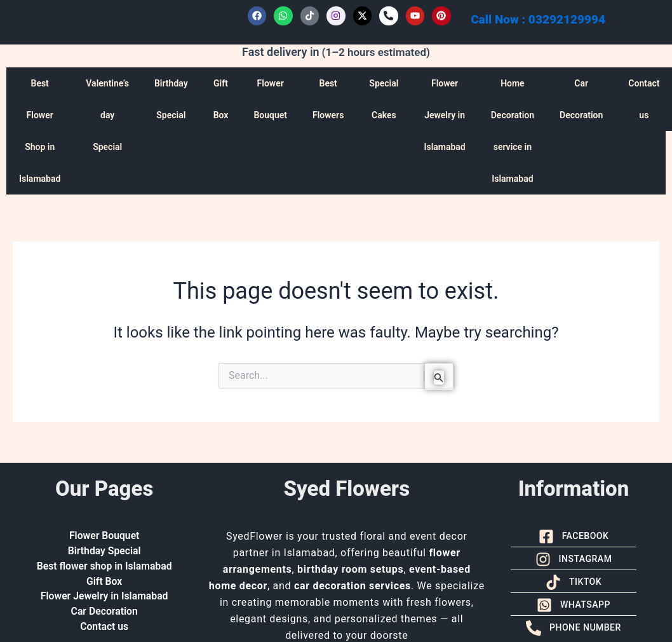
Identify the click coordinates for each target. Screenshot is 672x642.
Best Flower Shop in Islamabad (40, 131)
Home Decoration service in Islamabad (513, 131)
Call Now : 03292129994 (538, 19)
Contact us (104, 628)
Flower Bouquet (270, 99)
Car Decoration (581, 99)
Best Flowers (328, 99)
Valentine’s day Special (107, 115)
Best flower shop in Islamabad (104, 567)
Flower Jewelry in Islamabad (444, 115)
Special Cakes (384, 99)
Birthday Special (171, 99)
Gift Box (221, 99)
